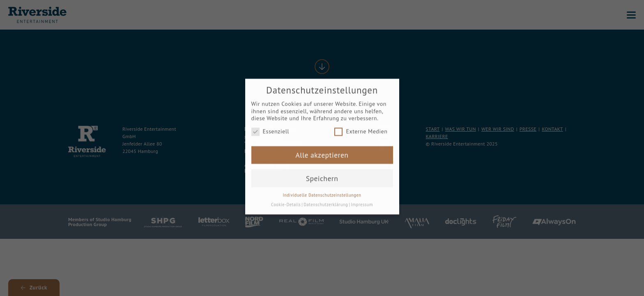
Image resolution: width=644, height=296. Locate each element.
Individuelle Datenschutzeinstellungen (322, 190)
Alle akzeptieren (322, 150)
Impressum (362, 200)
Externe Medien (361, 127)
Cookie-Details (286, 200)
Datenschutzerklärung (326, 200)
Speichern (322, 173)
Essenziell (270, 127)
